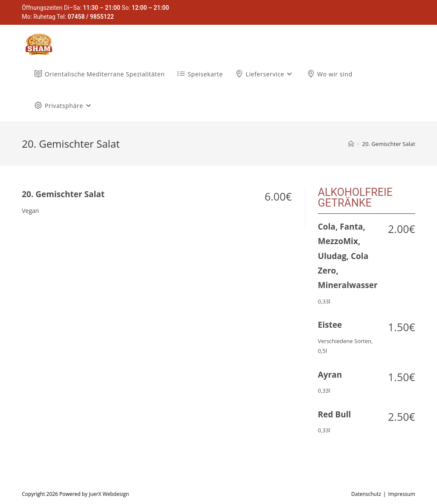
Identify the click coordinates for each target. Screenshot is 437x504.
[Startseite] (351, 144)
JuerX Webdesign (109, 494)
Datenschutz (366, 494)
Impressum (401, 494)
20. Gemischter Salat (389, 144)
